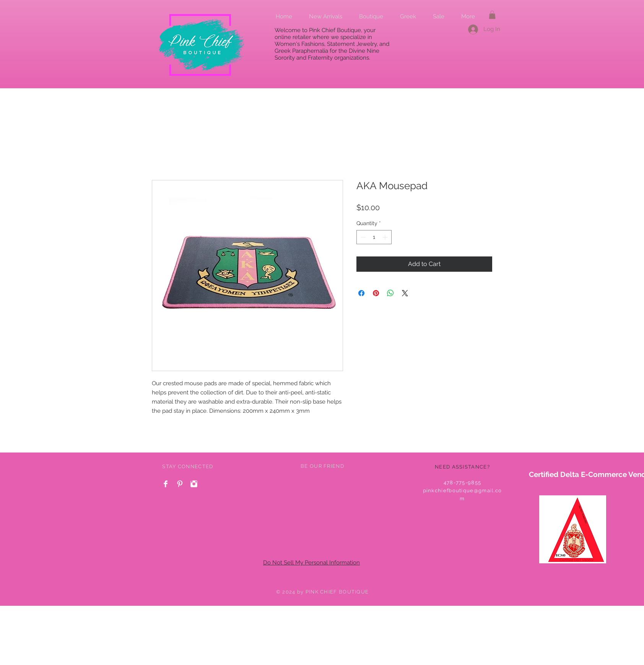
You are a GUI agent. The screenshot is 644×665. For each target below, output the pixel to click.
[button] (492, 15)
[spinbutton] (374, 237)
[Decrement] (362, 237)
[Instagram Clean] (194, 484)
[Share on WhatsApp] (390, 293)
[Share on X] (405, 293)
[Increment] (386, 237)
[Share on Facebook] (361, 293)
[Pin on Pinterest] (376, 293)
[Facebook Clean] (166, 484)
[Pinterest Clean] (180, 484)
